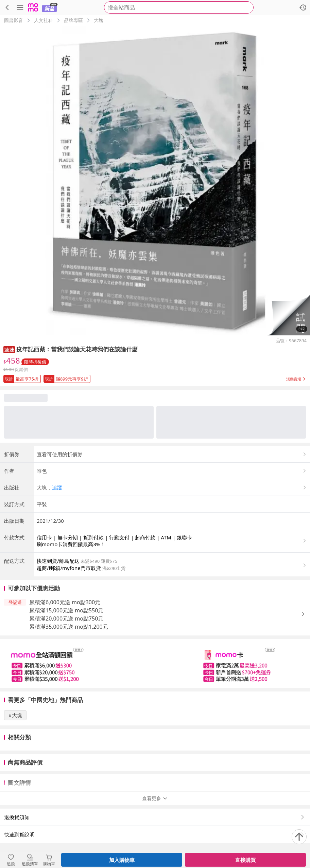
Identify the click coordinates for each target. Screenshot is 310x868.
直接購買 (245, 860)
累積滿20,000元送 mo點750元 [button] (66, 618)
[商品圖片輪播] (155, 181)
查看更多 (155, 798)
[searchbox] (179, 7)
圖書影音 (14, 20)
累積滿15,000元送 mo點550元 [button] (66, 610)
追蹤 (57, 487)
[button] (288, 315)
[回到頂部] (299, 837)
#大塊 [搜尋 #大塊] (15, 715)
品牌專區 (73, 20)
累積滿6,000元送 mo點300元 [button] (65, 602)
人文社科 (44, 20)
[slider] (155, 663)
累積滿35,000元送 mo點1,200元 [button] (69, 627)
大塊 (99, 20)
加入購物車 (122, 860)
